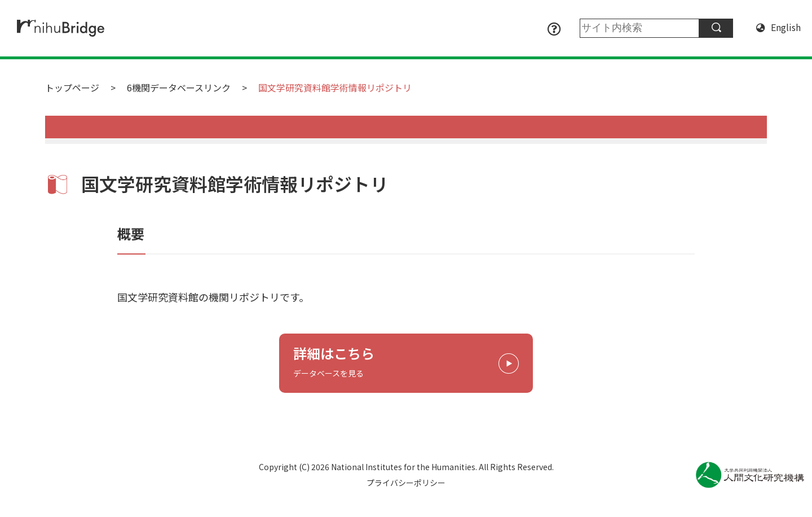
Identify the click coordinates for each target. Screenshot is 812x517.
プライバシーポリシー (406, 483)
